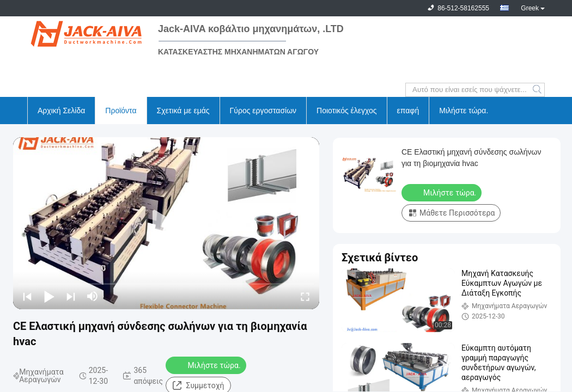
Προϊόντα (121, 111)
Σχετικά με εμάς (183, 111)
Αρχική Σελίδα (61, 111)
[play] (166, 223)
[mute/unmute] (93, 296)
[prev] (27, 296)
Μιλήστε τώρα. (464, 111)
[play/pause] (49, 296)
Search (538, 90)
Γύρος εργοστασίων (263, 111)
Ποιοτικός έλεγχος (346, 111)
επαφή (408, 111)
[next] (71, 296)
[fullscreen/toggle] (305, 296)
